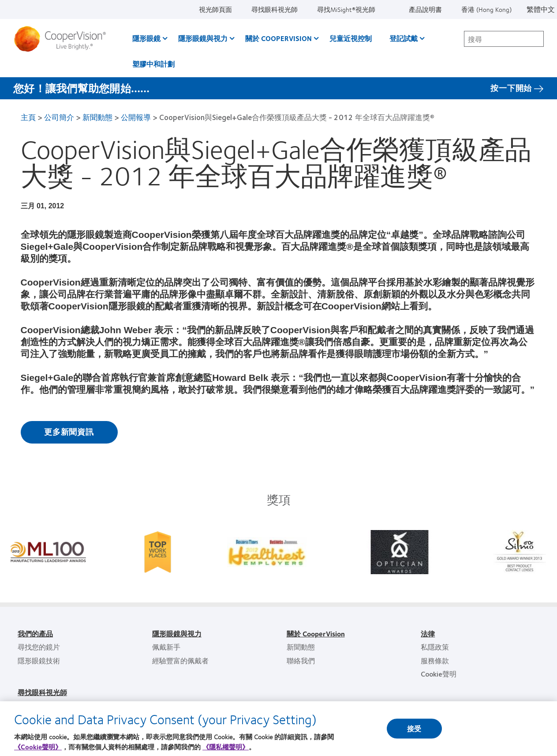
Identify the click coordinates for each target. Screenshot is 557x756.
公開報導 (136, 117)
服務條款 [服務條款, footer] (435, 660)
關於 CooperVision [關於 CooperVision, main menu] (278, 38)
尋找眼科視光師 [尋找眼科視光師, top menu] (275, 9)
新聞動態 (97, 117)
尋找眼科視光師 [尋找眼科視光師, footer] (42, 692)
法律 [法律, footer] (428, 634)
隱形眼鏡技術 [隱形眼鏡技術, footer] (39, 660)
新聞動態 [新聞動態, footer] (301, 647)
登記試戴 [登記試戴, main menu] (404, 38)
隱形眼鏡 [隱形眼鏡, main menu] (146, 38)
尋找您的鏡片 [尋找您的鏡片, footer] (39, 647)
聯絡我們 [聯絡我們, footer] (301, 660)
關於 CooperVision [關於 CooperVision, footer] (316, 634)
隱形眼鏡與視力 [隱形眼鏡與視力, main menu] (203, 38)
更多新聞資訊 (69, 432)
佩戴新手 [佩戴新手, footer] (166, 647)
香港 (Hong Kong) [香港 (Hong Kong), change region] (486, 9)
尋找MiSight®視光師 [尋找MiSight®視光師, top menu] (346, 9)
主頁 (28, 117)
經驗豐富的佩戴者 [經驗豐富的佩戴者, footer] (180, 660)
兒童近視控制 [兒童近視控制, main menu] (351, 38)
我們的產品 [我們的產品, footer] (35, 634)
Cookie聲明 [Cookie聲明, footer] (439, 674)
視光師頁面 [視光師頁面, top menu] (215, 9)
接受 (414, 735)
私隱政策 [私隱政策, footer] (435, 647)
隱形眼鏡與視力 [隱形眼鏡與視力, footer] (177, 634)
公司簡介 (59, 117)
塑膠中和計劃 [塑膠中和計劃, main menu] (153, 64)
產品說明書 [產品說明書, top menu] (425, 9)
